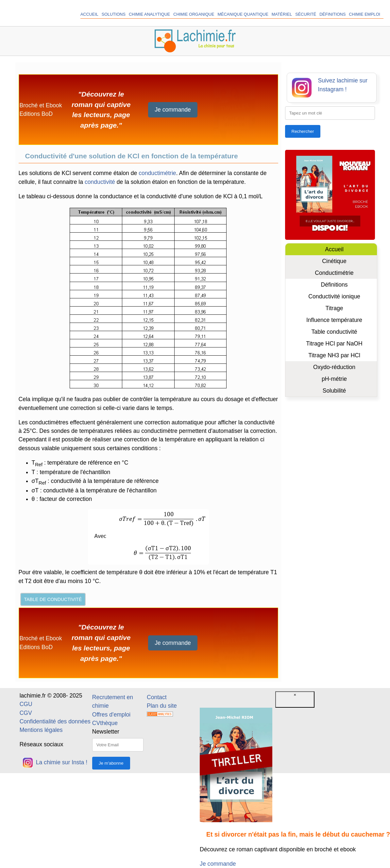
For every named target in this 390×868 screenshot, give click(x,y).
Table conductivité (334, 332)
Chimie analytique (149, 14)
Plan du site (162, 706)
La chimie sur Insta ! (55, 762)
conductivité (100, 182)
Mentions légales (41, 730)
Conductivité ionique (334, 296)
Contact (157, 697)
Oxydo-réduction (334, 367)
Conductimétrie (334, 273)
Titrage (334, 308)
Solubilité (334, 391)
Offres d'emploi (111, 715)
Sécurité (306, 14)
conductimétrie (157, 173)
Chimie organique (194, 14)
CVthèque (105, 723)
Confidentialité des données (55, 721)
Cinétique (334, 261)
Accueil (89, 14)
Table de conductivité (53, 599)
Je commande (173, 110)
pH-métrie (334, 379)
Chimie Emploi (365, 14)
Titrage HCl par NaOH (334, 344)
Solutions (114, 14)
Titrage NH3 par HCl (334, 355)
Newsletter (106, 732)
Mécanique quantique (243, 14)
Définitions (332, 14)
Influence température (334, 320)
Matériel (282, 14)
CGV (26, 713)
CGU (26, 704)
